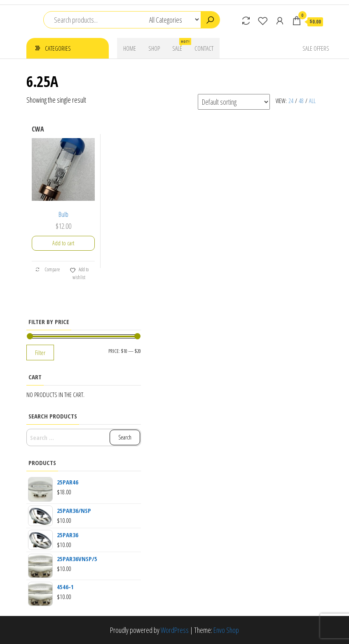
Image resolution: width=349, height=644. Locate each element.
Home (130, 48)
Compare (47, 269)
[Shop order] (234, 102)
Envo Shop (226, 630)
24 (291, 101)
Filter (40, 353)
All (312, 101)
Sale (180, 45)
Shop (154, 48)
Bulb (63, 214)
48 (301, 101)
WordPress (175, 630)
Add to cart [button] (63, 243)
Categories (58, 48)
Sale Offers (316, 48)
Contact (204, 48)
